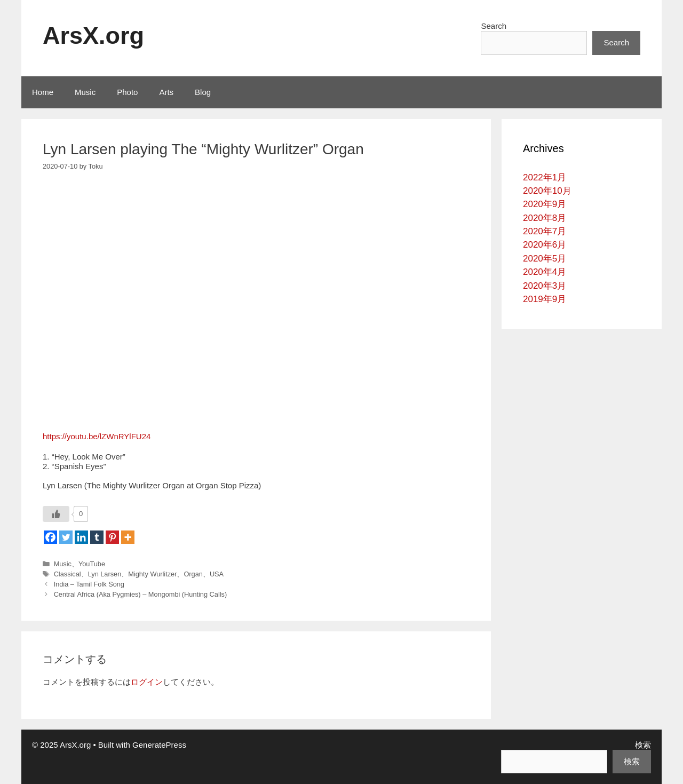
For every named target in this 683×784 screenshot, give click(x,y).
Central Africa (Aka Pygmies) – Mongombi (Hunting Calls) (141, 594)
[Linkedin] (81, 537)
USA (217, 574)
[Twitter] (66, 537)
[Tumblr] (97, 537)
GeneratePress (159, 745)
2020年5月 (545, 259)
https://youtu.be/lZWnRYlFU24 (97, 436)
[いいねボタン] (56, 514)
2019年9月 (545, 299)
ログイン (147, 682)
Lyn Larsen (105, 574)
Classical (67, 574)
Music (85, 92)
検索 (643, 745)
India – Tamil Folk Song (89, 584)
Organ (193, 574)
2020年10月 (547, 191)
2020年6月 (545, 245)
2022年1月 (545, 177)
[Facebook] (50, 537)
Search (494, 26)
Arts (166, 92)
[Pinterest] (112, 537)
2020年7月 (545, 231)
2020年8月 (545, 218)
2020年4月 (545, 272)
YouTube (92, 564)
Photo (127, 92)
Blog (203, 92)
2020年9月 (545, 204)
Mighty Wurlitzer (152, 574)
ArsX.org (93, 35)
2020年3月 (545, 286)
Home (43, 92)
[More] (128, 537)
